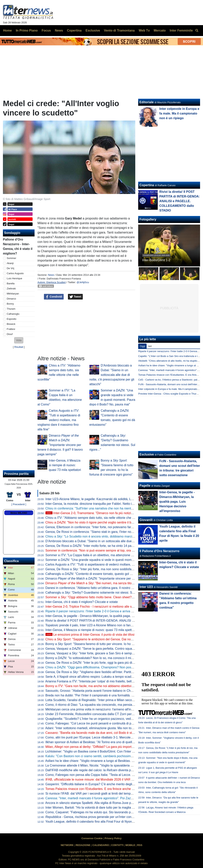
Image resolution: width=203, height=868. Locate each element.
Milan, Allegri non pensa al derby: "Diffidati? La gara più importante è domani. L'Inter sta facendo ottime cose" (121, 747)
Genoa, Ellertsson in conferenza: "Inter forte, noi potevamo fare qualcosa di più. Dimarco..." (109, 527)
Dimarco (12, 299)
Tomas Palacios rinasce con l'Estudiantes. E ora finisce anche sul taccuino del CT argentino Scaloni (114, 789)
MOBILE (130, 845)
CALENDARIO (101, 845)
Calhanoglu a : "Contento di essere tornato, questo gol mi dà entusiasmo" (101, 574)
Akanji (10, 263)
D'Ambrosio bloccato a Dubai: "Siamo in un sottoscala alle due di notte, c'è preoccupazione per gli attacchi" (112, 375)
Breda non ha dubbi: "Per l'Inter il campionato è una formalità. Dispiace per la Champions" (108, 695)
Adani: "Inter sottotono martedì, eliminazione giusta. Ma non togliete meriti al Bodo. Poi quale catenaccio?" (119, 728)
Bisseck (11, 324)
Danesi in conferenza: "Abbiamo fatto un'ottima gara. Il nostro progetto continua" (101, 588)
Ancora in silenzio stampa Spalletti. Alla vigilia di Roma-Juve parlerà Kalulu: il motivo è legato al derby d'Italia (120, 803)
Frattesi (11, 329)
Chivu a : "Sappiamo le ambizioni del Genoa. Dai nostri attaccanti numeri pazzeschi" (110, 639)
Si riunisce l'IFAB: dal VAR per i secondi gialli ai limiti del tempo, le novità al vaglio (102, 794)
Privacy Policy (113, 838)
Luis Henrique (15, 278)
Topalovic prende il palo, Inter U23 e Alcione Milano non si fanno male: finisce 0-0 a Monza (108, 625)
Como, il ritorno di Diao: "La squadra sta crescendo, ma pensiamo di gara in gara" (102, 705)
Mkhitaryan (13, 294)
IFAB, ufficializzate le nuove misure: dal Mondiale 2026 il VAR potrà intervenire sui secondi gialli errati (115, 779)
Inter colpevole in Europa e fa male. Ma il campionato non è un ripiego (179, 113)
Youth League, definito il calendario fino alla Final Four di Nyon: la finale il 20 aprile (102, 822)
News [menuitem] (59, 30)
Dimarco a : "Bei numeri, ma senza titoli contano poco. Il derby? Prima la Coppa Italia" (121, 583)
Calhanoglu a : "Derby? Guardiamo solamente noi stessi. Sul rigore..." (96, 593)
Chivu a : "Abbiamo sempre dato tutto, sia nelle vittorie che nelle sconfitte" (99, 518)
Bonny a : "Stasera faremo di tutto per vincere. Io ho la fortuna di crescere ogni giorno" (112, 644)
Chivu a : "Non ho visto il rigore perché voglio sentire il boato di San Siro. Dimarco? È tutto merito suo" (120, 522)
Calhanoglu (13, 314)
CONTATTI (117, 845)
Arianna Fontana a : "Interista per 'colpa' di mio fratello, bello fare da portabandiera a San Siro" (113, 681)
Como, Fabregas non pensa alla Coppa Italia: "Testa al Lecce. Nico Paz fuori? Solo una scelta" (111, 775)
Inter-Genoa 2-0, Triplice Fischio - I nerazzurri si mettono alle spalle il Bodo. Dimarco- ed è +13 (115, 607)
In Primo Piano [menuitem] (27, 30)
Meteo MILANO (19, 513)
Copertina (147, 185)
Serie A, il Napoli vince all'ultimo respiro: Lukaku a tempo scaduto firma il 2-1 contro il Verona (110, 677)
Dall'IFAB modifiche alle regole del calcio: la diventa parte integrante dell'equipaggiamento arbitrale (120, 770)
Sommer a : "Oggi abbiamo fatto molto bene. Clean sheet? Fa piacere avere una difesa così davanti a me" (122, 597)
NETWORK (67, 845)
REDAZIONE (83, 845)
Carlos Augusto (15, 273)
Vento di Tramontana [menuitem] (119, 30)
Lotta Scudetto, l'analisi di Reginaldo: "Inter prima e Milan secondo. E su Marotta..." (103, 700)
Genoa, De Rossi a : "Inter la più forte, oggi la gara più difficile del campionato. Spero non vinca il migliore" (123, 663)
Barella (11, 283)
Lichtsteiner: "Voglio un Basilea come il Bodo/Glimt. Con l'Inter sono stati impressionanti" (106, 751)
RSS (140, 845)
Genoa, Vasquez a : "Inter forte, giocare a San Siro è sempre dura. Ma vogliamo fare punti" (111, 653)
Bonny (10, 304)
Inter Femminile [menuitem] (181, 30)
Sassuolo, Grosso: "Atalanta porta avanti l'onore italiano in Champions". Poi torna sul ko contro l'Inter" (116, 691)
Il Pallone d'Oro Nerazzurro (159, 551)
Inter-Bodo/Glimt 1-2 (156, 260)
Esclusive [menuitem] (93, 30)
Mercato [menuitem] (160, 30)
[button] (19, 340)
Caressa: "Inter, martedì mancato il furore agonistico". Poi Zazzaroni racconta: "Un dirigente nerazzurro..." (118, 798)
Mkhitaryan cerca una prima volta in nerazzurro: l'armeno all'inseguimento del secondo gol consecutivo (116, 709)
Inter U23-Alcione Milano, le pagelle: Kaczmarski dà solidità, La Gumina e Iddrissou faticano (109, 499)
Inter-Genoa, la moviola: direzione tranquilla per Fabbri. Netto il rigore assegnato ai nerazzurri (110, 504)
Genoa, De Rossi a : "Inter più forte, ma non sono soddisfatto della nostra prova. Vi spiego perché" (116, 569)
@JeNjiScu (83, 282)
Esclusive (147, 454)
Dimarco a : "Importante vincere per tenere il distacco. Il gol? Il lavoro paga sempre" (60, 445)
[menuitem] (197, 31)
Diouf (10, 334)
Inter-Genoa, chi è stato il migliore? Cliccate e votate (82, 602)
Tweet (75, 297)
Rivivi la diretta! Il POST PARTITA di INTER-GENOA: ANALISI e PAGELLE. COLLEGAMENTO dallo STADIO (121, 621)
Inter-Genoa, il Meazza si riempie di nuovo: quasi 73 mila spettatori (65, 465)
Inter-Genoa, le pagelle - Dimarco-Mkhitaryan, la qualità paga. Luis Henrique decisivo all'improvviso (114, 616)
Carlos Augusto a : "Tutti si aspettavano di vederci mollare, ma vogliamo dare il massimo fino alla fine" (59, 420)
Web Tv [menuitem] (144, 30)
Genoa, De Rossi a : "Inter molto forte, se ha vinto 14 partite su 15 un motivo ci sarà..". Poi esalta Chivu (121, 546)
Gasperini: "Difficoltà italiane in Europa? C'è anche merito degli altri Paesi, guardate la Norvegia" (112, 784)
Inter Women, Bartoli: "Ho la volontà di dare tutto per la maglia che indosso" (98, 808)
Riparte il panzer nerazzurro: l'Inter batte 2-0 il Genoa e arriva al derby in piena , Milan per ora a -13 (123, 611)
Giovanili (146, 520)
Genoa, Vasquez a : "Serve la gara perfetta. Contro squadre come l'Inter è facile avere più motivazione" (121, 649)
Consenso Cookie (92, 838)
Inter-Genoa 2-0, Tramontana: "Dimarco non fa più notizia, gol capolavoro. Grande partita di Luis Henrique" (123, 513)
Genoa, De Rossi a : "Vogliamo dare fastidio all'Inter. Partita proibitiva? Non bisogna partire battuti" (116, 672)
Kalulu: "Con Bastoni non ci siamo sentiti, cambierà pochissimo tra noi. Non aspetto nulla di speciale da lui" (119, 756)
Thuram (11, 309)
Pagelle (145, 486)
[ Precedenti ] (19, 504)
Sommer (12, 258)
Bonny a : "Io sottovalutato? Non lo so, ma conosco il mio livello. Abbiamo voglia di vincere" (113, 658)
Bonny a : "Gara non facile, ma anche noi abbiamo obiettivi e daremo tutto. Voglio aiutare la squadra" (118, 686)
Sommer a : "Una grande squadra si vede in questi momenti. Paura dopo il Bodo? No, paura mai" (117, 560)
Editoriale (146, 102)
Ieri (150, 346)
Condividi (54, 297)
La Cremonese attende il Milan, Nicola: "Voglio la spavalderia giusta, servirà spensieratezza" (109, 765)
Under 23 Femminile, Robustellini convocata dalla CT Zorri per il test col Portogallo (103, 714)
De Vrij (11, 268)
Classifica (11, 561)
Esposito (12, 319)
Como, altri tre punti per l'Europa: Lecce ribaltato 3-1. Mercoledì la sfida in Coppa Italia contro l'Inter (114, 737)
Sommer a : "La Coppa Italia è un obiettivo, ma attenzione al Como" (95, 555)
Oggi (142, 346)
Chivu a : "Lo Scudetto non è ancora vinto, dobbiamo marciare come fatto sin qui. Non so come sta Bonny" (122, 536)
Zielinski (11, 289)
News (51, 275)
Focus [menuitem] (46, 30)
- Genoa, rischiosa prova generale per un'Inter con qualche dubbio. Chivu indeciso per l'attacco (119, 817)
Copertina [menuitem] (74, 30)
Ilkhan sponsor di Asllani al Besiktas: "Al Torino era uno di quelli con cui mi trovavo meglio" (108, 742)
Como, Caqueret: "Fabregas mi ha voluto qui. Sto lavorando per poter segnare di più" (104, 812)
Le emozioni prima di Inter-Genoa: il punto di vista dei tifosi (90, 635)
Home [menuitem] (7, 30)
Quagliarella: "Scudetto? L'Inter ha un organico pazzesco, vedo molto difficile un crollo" (105, 719)
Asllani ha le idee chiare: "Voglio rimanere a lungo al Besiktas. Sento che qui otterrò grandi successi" (115, 761)
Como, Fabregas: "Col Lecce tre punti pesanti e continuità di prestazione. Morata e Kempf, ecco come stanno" (122, 723)
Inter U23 (146, 587)
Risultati (19, 347)
